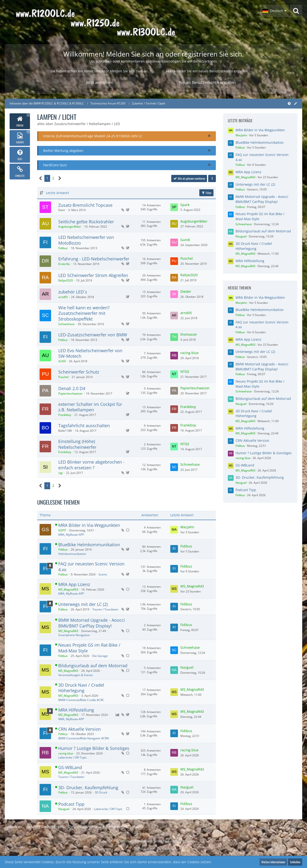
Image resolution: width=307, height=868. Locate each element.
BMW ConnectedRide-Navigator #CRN (84, 738)
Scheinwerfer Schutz (79, 372)
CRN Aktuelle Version (80, 729)
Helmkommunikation (72, 554)
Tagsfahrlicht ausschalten (84, 425)
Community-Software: (153, 841)
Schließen (295, 862)
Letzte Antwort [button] (57, 193)
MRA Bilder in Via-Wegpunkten (89, 525)
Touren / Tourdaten (105, 609)
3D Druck (101, 792)
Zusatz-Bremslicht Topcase (85, 205)
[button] (274, 11)
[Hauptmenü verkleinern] (289, 103)
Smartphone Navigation (74, 635)
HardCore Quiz (55, 165)
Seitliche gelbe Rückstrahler (86, 222)
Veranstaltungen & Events (76, 675)
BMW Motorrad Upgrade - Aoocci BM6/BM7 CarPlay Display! (92, 623)
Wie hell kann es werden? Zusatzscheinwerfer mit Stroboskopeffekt (84, 313)
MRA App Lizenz (74, 584)
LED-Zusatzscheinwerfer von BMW (93, 335)
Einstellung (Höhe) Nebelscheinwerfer (77, 444)
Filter (206, 193)
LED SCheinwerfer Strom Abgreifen (93, 275)
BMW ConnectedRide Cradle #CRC (81, 700)
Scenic (103, 574)
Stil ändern (289, 826)
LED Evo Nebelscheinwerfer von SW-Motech (90, 353)
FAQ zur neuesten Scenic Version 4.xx (91, 567)
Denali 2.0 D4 (72, 388)
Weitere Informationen (273, 862)
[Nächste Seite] (60, 178)
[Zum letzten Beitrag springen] (174, 207)
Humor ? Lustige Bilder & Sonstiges (94, 748)
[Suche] (296, 11)
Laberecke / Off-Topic (73, 757)
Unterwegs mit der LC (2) (83, 604)
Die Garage (100, 656)
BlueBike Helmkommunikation (89, 545)
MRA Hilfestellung (76, 710)
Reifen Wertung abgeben (63, 151)
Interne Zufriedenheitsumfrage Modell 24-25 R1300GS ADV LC (93, 136)
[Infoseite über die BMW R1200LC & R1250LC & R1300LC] (109, 22)
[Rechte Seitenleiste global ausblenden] (295, 103)
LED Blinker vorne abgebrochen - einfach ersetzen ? (91, 465)
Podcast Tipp (71, 804)
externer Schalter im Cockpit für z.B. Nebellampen (90, 407)
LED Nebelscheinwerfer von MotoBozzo (86, 240)
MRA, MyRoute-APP (71, 535)
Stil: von (154, 848)
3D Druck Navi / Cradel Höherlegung (81, 688)
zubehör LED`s (73, 292)
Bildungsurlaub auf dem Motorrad (93, 666)
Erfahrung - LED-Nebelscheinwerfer (94, 259)
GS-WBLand (70, 767)
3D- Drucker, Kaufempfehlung (88, 788)
